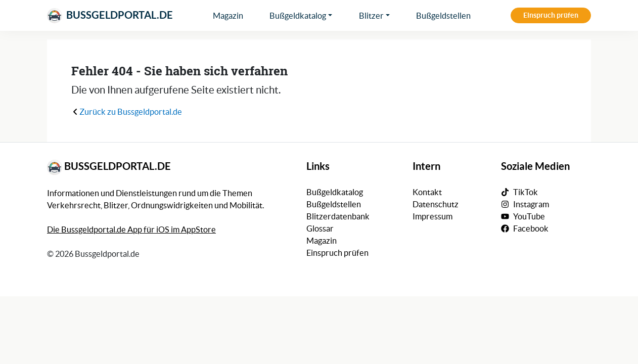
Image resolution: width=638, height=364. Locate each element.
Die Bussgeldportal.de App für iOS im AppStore (131, 230)
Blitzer (371, 16)
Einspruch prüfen (551, 15)
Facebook (531, 229)
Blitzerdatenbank (338, 216)
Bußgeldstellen (443, 16)
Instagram (531, 204)
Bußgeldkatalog (298, 16)
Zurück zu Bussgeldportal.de (127, 112)
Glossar (320, 229)
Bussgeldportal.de (110, 16)
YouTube (529, 216)
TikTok (526, 192)
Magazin (228, 16)
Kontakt (427, 192)
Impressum (432, 216)
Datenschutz (436, 204)
